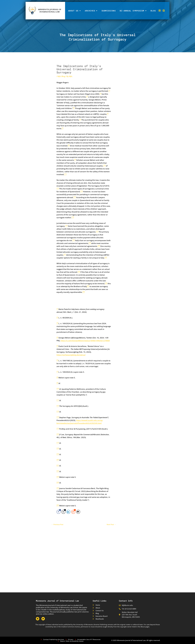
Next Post (111, 524)
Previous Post (57, 524)
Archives (91, 11)
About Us (74, 11)
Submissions (109, 11)
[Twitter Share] (63, 512)
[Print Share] (78, 512)
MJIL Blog (61, 76)
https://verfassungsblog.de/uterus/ (71, 355)
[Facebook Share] (58, 512)
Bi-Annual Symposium (133, 11)
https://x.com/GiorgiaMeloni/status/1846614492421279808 (85, 341)
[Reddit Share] (73, 512)
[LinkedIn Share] (68, 512)
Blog (153, 11)
